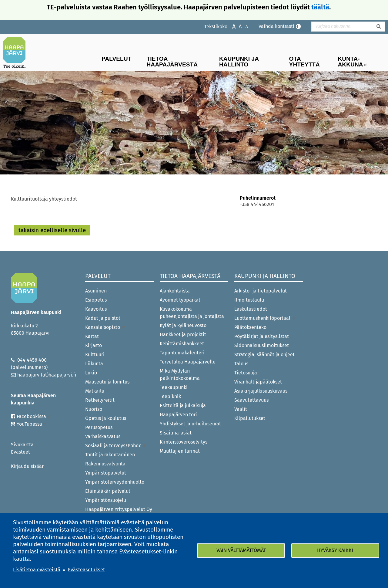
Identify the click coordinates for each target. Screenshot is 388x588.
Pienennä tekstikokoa (244, 26)
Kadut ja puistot (103, 318)
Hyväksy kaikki (335, 550)
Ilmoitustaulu (249, 300)
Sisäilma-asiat (176, 433)
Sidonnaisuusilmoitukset (262, 345)
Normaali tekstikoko (237, 26)
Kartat (92, 336)
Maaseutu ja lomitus (107, 382)
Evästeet (20, 452)
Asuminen (96, 291)
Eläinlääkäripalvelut (108, 491)
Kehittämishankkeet (182, 344)
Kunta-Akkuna (353, 62)
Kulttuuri (95, 355)
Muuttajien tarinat (180, 451)
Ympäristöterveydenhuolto (115, 482)
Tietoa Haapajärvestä (172, 62)
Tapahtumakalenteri (182, 353)
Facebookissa (33, 416)
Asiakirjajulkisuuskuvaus (261, 391)
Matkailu (97, 391)
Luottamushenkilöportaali (265, 318)
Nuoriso (94, 409)
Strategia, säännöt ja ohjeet (264, 355)
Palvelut (116, 59)
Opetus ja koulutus (106, 418)
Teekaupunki (174, 387)
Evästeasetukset (86, 570)
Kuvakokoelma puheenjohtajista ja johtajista (192, 313)
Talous (241, 364)
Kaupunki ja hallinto (239, 62)
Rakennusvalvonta (105, 464)
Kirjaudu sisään (28, 466)
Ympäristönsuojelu (106, 500)
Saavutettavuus (251, 400)
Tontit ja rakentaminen (110, 455)
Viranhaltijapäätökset (258, 382)
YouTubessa (32, 424)
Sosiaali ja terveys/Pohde (115, 446)
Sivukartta (22, 445)
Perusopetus (99, 427)
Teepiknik (170, 396)
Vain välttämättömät (241, 550)
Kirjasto (94, 345)
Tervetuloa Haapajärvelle (188, 362)
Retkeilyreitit (100, 400)
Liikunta (94, 364)
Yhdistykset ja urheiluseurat (190, 424)
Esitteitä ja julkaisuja (183, 406)
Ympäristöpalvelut (106, 473)
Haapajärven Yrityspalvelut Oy (119, 509)
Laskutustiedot (251, 309)
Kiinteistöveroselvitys (184, 442)
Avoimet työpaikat (180, 300)
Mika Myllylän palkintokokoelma (180, 375)
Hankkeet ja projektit (183, 335)
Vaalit (241, 409)
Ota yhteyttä (304, 62)
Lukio (91, 373)
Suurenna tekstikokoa (231, 26)
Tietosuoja (246, 373)
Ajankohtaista (175, 291)
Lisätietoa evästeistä (37, 570)
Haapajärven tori (178, 415)
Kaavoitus (96, 309)
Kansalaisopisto (105, 327)
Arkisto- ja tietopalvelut (261, 291)
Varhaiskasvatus (103, 436)
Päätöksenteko (250, 327)
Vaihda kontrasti (276, 26)
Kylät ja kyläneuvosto (183, 325)
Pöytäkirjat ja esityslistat (262, 336)
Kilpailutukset (250, 418)
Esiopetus (96, 300)
